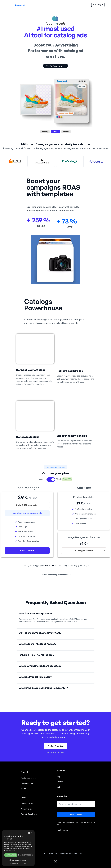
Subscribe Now (76, 814)
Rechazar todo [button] (25, 855)
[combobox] (27, 505)
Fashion (66, 132)
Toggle (51, 480)
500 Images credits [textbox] (83, 551)
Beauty (45, 132)
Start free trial (27, 551)
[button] (56, 467)
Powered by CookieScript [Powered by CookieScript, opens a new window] (18, 864)
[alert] (18, 848)
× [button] (32, 833)
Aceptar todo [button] (11, 855)
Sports (55, 132)
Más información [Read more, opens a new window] (10, 851)
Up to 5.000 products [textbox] (27, 505)
